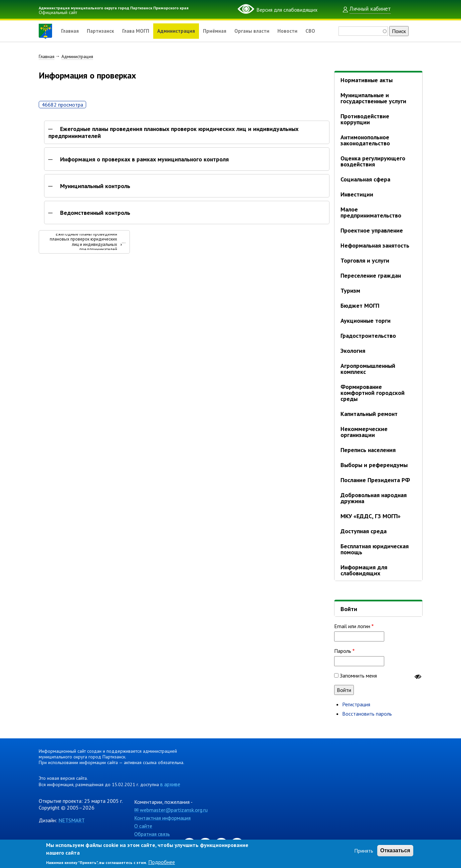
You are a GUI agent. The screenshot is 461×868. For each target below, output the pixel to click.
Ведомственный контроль (95, 214)
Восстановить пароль (367, 714)
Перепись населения (368, 450)
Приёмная (222, 31)
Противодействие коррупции (365, 119)
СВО (321, 31)
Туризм (350, 291)
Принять (364, 851)
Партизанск (102, 31)
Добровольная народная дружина (374, 498)
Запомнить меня (358, 676)
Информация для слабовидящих (364, 570)
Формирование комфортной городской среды (373, 393)
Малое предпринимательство (371, 212)
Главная (70, 31)
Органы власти (261, 31)
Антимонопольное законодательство (365, 140)
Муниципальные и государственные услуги (373, 98)
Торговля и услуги (365, 260)
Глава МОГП (139, 31)
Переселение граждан (371, 275)
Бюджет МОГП (360, 306)
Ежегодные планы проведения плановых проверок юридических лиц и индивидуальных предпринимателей (174, 134)
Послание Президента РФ (375, 480)
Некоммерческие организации (364, 432)
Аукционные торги (366, 321)
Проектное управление (372, 230)
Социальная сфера (365, 179)
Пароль (343, 651)
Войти (349, 609)
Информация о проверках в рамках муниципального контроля (144, 161)
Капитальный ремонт (369, 414)
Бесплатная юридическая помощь (375, 549)
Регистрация (356, 704)
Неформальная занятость (375, 245)
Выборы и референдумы (374, 465)
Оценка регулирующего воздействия (373, 161)
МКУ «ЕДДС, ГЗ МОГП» (371, 516)
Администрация (181, 31)
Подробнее (162, 862)
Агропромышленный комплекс (368, 369)
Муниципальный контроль (95, 188)
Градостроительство (368, 336)
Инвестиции (357, 194)
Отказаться (395, 850)
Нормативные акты (367, 80)
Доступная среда (364, 531)
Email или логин (352, 626)
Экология (353, 351)
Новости (298, 31)
